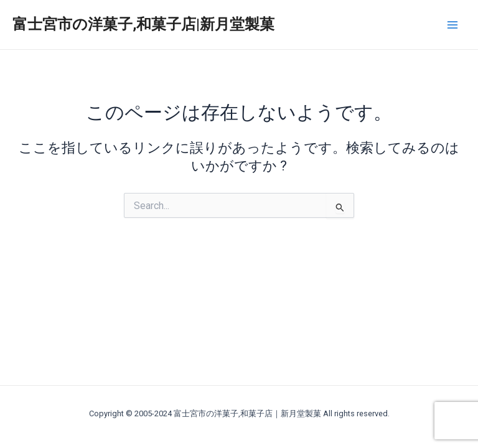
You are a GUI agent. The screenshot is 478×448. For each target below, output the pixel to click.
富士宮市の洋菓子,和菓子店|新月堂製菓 (143, 24)
